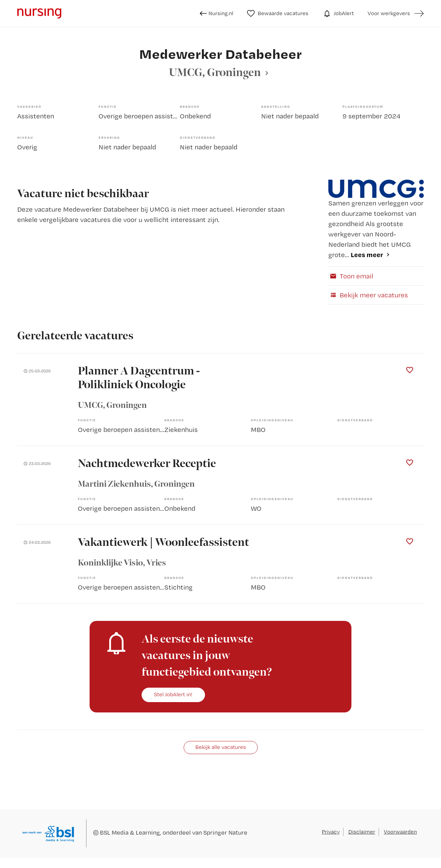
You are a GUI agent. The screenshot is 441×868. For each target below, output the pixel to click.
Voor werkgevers (389, 13)
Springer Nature (225, 832)
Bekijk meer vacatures (368, 295)
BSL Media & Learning (130, 832)
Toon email (351, 276)
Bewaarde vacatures (278, 13)
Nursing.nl (217, 13)
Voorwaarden (400, 832)
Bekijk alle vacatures (221, 747)
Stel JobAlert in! (173, 694)
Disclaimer (362, 832)
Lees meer (367, 255)
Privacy (331, 832)
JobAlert (338, 13)
